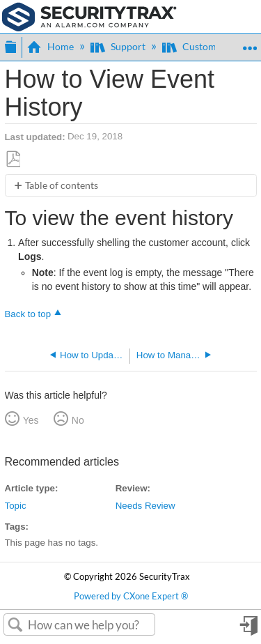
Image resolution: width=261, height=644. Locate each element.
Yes (31, 420)
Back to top (28, 314)
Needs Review (145, 506)
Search (16, 625)
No (78, 420)
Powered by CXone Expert (131, 596)
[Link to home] (89, 16)
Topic (16, 506)
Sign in (248, 630)
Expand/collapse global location (250, 43)
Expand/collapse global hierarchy (10, 45)
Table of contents (62, 185)
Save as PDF (13, 159)
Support (119, 46)
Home (52, 46)
